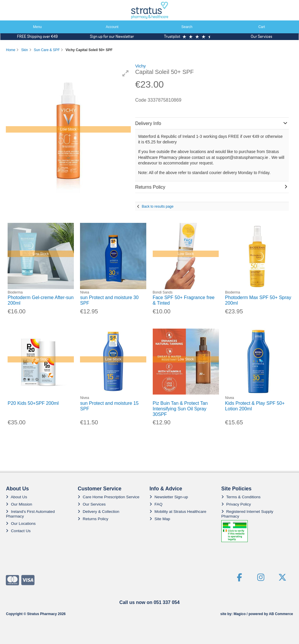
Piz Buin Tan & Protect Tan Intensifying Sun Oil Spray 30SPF (180, 409)
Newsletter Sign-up (169, 497)
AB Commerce (281, 614)
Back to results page (158, 206)
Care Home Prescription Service (108, 497)
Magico (240, 614)
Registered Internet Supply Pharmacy (247, 514)
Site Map (160, 519)
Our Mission (19, 504)
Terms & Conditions (241, 497)
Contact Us (18, 531)
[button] (126, 73)
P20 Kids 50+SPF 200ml (33, 403)
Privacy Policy (236, 504)
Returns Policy (93, 519)
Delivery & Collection (98, 512)
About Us (16, 497)
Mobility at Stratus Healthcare (178, 512)
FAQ (156, 504)
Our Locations (21, 524)
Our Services (92, 504)
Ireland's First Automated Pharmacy (30, 514)
